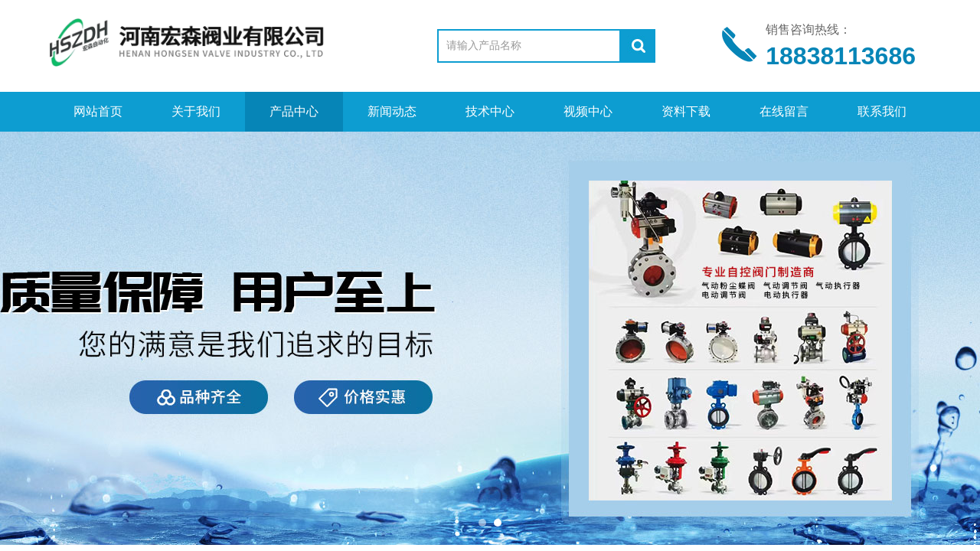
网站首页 (98, 111)
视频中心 (588, 111)
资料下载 (686, 111)
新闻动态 (392, 111)
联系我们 (882, 111)
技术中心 (490, 111)
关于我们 (196, 111)
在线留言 (784, 111)
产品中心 (294, 111)
